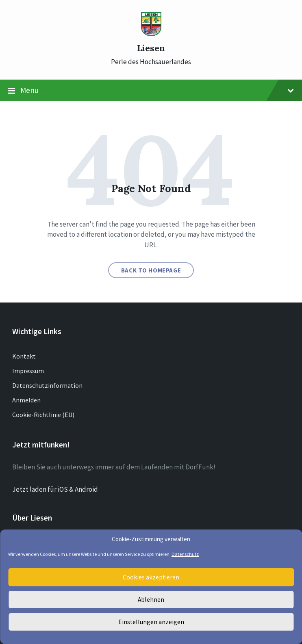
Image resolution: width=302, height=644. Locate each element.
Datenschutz (185, 554)
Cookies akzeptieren (151, 577)
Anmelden (26, 400)
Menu (151, 91)
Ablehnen (151, 600)
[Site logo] (151, 34)
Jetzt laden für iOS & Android (55, 489)
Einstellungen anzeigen (151, 622)
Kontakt (24, 356)
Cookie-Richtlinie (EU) (43, 415)
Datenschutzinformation (47, 385)
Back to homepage (151, 270)
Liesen (151, 48)
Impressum (28, 371)
